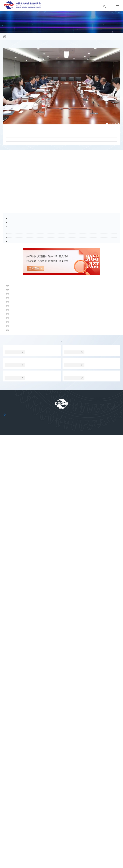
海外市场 (39, 661)
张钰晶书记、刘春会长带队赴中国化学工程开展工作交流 (45, 175)
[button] (104, 126)
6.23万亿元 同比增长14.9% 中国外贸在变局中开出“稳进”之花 (44, 637)
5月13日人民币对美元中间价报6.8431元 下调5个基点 (39, 467)
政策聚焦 (17, 661)
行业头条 (11, 320)
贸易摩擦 (61, 661)
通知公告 (11, 212)
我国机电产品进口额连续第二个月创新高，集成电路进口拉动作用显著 (51, 498)
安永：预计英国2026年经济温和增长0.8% (31, 514)
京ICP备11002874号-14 (61, 858)
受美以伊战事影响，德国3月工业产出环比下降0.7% (38, 591)
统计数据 (105, 661)
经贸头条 (11, 459)
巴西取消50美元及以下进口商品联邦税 (29, 545)
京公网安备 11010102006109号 (61, 861)
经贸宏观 (83, 661)
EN (107, 5)
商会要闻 (11, 48)
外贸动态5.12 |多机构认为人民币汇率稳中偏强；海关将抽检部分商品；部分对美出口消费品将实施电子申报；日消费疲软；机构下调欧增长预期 (61, 609)
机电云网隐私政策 (45, 849)
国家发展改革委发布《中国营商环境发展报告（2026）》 (42, 483)
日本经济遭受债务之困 (18, 560)
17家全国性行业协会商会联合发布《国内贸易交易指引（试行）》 (52, 163)
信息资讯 (21, 37)
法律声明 (68, 843)
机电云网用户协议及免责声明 (73, 849)
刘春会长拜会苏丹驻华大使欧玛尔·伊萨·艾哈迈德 (40, 188)
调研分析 (62, 670)
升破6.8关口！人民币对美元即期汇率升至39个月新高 (39, 622)
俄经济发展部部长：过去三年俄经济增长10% (34, 529)
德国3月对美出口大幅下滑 (21, 576)
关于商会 (55, 843)
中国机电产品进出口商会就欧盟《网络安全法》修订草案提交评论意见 (55, 150)
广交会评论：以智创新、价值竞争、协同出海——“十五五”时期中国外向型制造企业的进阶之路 (60, 139)
